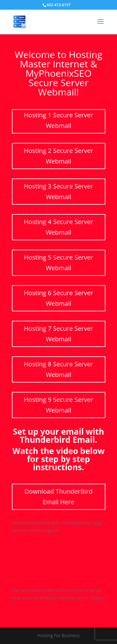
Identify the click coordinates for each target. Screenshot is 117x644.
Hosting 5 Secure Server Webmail (59, 263)
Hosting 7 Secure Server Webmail (59, 334)
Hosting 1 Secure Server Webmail (59, 120)
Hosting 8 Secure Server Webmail (59, 369)
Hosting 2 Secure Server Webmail (59, 156)
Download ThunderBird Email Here (59, 497)
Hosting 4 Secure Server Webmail (59, 227)
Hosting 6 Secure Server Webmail (59, 298)
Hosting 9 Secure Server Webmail (59, 405)
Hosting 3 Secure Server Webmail (59, 191)
